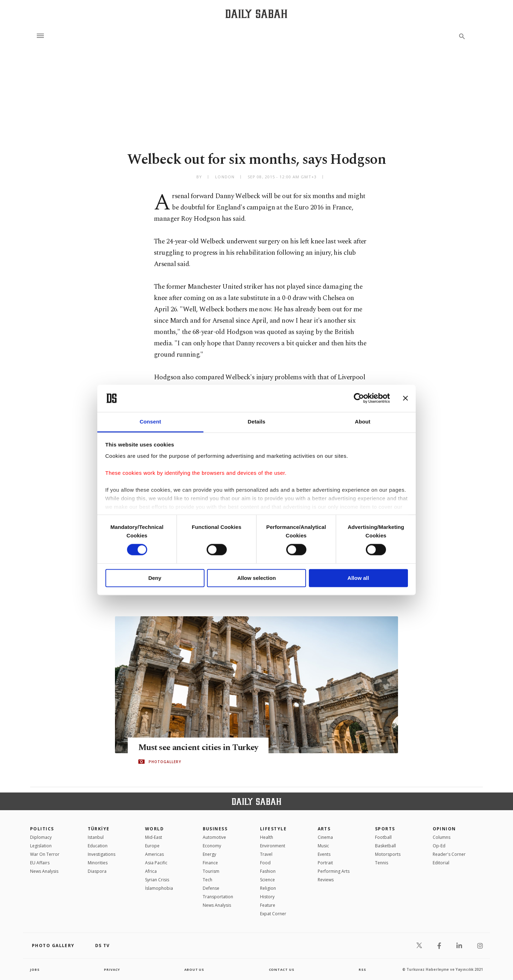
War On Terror (45, 854)
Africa (151, 871)
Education (98, 846)
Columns (442, 837)
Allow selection (256, 578)
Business (215, 829)
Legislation (41, 846)
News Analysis (44, 871)
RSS (362, 969)
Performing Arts (334, 871)
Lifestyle (273, 829)
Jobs (35, 969)
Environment (273, 846)
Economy (212, 846)
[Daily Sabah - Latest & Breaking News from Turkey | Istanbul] (256, 14)
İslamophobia (159, 888)
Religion (268, 888)
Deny (155, 578)
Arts (324, 829)
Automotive (214, 837)
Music (323, 846)
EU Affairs (40, 863)
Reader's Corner (449, 854)
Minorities (98, 863)
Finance (210, 863)
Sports (385, 829)
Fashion (268, 871)
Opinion (444, 829)
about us (194, 969)
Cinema (325, 837)
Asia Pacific (156, 863)
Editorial (441, 863)
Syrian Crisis (157, 880)
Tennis (382, 863)
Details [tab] (256, 422)
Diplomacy (41, 837)
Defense (211, 888)
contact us (282, 969)
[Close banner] (405, 398)
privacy (112, 969)
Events (324, 854)
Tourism (211, 871)
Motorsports (388, 854)
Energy (209, 854)
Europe (152, 846)
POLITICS (42, 829)
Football (383, 837)
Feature (268, 905)
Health (267, 837)
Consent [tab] (151, 422)
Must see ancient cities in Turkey (201, 748)
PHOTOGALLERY (165, 762)
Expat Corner (273, 914)
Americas (154, 854)
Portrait (325, 863)
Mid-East (154, 837)
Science (267, 880)
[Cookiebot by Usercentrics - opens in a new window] (359, 398)
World (154, 829)
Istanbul (96, 837)
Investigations (102, 854)
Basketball (385, 846)
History (267, 897)
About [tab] (363, 422)
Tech (207, 880)
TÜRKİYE (99, 829)
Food (265, 863)
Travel (266, 854)
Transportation (218, 897)
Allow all (358, 578)
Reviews (326, 880)
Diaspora (97, 871)
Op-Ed (439, 846)
